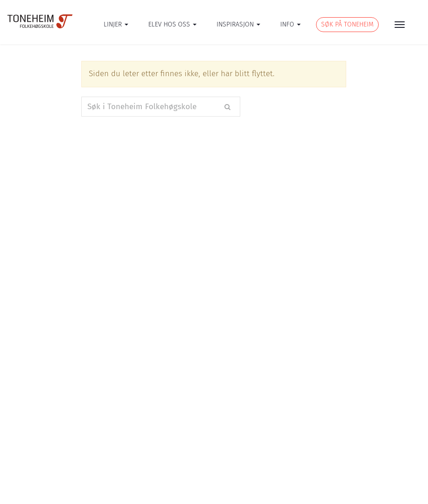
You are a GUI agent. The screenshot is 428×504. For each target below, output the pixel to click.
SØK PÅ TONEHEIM (347, 24)
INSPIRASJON (238, 24)
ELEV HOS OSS (172, 24)
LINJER (116, 24)
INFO (290, 24)
